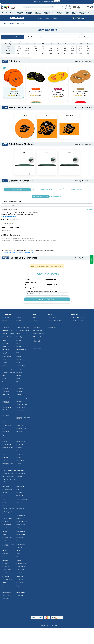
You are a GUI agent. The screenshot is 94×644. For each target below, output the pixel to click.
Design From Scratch (47, 190)
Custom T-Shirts (7, 399)
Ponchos (5, 561)
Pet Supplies (20, 583)
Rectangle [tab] (19, 41)
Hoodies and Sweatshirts (6, 403)
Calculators (20, 436)
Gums (18, 481)
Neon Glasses (7, 593)
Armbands (6, 577)
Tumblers (5, 383)
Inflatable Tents (7, 538)
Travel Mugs (6, 386)
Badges (19, 458)
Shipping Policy (53, 328)
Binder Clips (6, 497)
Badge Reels (20, 445)
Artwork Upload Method (11, 202)
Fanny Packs (20, 510)
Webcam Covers (22, 354)
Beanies (19, 347)
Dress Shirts (20, 402)
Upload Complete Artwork (40, 197)
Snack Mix (19, 477)
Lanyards (19, 373)
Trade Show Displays (9, 373)
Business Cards (21, 429)
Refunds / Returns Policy (55, 322)
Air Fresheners (7, 426)
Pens (4, 376)
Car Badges (6, 542)
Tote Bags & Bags (47, 13)
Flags (18, 335)
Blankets (19, 448)
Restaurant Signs (8, 590)
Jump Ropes (20, 590)
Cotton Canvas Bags (23, 328)
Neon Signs (20, 338)
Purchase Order (38, 331)
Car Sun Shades (7, 571)
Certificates (20, 461)
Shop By (12, 13)
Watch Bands (7, 596)
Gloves (5, 423)
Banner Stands (7, 338)
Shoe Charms (21, 439)
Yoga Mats (20, 580)
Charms (19, 561)
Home (4, 24)
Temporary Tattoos (22, 415)
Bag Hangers (20, 538)
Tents (4, 535)
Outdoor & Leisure (74, 13)
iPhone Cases (21, 593)
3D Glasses (20, 596)
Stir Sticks (5, 493)
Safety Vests (20, 574)
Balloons (19, 386)
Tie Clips (5, 532)
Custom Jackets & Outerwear (8, 416)
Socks (4, 367)
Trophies (5, 461)
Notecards (20, 432)
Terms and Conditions (55, 325)
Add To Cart (47, 300)
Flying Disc (6, 354)
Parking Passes (21, 529)
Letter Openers (21, 564)
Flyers (4, 436)
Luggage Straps (21, 535)
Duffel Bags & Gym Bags (8, 513)
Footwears (6, 587)
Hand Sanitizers (7, 490)
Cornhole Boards (22, 522)
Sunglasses (6, 392)
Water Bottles (21, 383)
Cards (4, 506)
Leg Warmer (20, 487)
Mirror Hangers (21, 526)
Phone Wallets (7, 357)
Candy (18, 468)
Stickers (5, 341)
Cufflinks (19, 555)
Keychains (6, 347)
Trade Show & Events (20, 13)
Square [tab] (11, 41)
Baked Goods (21, 474)
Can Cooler (20, 389)
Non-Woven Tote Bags (23, 331)
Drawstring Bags (7, 331)
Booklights (6, 567)
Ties (4, 455)
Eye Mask (19, 493)
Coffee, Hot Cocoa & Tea (9, 481)
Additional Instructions (11, 236)
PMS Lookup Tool (38, 338)
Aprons (19, 341)
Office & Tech (67, 13)
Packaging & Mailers (82, 13)
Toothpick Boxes (7, 519)
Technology (20, 551)
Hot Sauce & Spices (8, 477)
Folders (5, 503)
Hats (4, 325)
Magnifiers (20, 587)
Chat (70, 8)
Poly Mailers (6, 351)
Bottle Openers (21, 351)
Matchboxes (20, 519)
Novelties (91, 13)
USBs (4, 429)
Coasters (11, 24)
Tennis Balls (20, 577)
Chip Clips (6, 599)
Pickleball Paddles (8, 448)
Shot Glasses (6, 344)
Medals (19, 423)
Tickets (19, 506)
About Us (36, 318)
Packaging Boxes (8, 465)
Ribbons (19, 357)
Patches (5, 322)
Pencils (19, 452)
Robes (18, 363)
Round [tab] (5, 41)
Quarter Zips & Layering (7, 409)
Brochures (6, 558)
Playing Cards (21, 545)
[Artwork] (47, 206)
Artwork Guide (37, 349)
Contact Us (36, 328)
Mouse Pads (6, 318)
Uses (34, 346)
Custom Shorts (21, 412)
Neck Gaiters (6, 487)
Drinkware (19, 376)
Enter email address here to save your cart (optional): (42, 292)
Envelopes (6, 432)
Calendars (6, 522)
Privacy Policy (52, 318)
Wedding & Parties (60, 13)
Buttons (5, 379)
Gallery (35, 322)
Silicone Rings (21, 532)
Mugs (18, 379)
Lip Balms (19, 490)
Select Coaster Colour (10, 228)
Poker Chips (6, 574)
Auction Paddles (7, 580)
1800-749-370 (67, 7)
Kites (18, 558)
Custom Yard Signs (22, 399)
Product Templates (39, 335)
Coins (4, 360)
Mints (4, 468)
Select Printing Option (10, 221)
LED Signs (19, 370)
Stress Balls (6, 395)
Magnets (5, 442)
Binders (5, 439)
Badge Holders (7, 445)
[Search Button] (53, 7)
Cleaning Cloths (21, 516)
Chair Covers (20, 503)
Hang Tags (20, 455)
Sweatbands (6, 529)
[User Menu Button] (74, 7)
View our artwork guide (8, 217)
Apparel (19, 395)
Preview (92, 259)
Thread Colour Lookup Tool (37, 342)
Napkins (19, 344)
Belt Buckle (6, 458)
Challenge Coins (21, 360)
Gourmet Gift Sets (8, 474)
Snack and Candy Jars (9, 471)
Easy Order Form (17, 190)
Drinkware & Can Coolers (29, 13)
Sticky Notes (20, 426)
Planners (5, 551)
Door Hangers (7, 526)
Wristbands (20, 497)
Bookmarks (6, 564)
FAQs (35, 325)
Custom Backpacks (8, 510)
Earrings (19, 542)
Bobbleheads (21, 513)
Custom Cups (21, 367)
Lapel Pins (19, 322)
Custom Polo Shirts (22, 405)
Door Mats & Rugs (22, 500)
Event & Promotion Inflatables (8, 546)
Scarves (5, 452)
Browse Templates (77, 190)
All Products (4, 13)
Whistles (5, 583)
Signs (53, 13)
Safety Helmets (21, 567)
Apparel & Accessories (38, 13)
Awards (19, 465)
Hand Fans (20, 392)
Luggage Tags (21, 442)
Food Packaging (7, 370)
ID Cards (5, 389)
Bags (18, 325)
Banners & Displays (8, 335)
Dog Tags (5, 555)
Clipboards (6, 500)
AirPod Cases (20, 571)
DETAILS (47, 3)
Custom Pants (21, 408)
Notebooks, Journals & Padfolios (23, 419)
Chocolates (20, 471)
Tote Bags (6, 328)
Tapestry (19, 548)
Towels (5, 363)
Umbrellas (20, 484)
